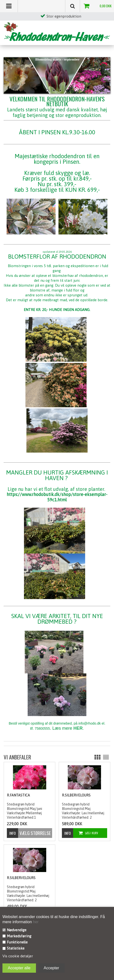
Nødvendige (17, 930)
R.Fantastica (18, 795)
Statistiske (16, 948)
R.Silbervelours (76, 795)
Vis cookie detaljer (18, 956)
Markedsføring (19, 936)
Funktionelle (17, 942)
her (35, 922)
